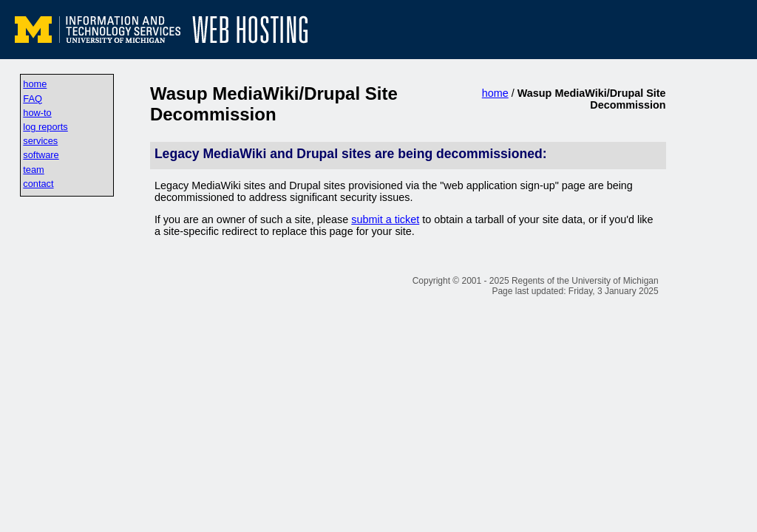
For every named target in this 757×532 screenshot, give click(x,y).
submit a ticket (385, 219)
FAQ (33, 99)
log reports (45, 127)
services (40, 141)
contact (38, 184)
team (33, 170)
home (35, 84)
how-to (37, 113)
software (41, 155)
